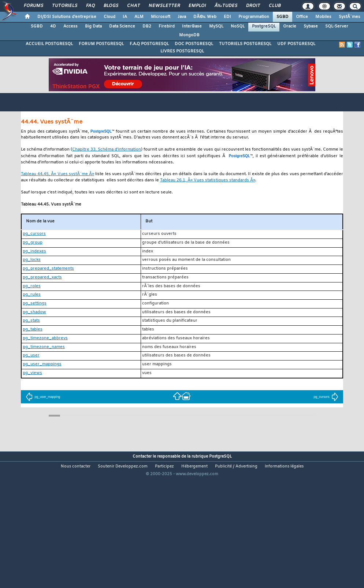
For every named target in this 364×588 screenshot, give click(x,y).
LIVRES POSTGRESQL (182, 51)
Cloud (109, 17)
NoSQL (238, 26)
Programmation (254, 17)
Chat (133, 6)
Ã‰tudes (226, 6)
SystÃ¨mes (350, 17)
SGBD (283, 17)
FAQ (90, 6)
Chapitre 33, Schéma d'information (107, 150)
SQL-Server (337, 26)
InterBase (192, 26)
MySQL (216, 26)
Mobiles (323, 17)
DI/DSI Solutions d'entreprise (67, 17)
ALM (139, 17)
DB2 (147, 26)
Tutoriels (65, 6)
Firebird (167, 26)
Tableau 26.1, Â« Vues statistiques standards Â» (208, 180)
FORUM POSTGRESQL (101, 44)
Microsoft (161, 17)
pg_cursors (326, 397)
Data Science (122, 26)
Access (70, 26)
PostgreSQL (264, 26)
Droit (253, 6)
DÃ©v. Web (205, 17)
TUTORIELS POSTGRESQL (245, 44)
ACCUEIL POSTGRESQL (49, 44)
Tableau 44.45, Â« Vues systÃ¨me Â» (57, 174)
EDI (227, 17)
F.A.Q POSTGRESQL (149, 44)
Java (182, 17)
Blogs (111, 6)
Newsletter (164, 6)
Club (275, 6)
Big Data (93, 26)
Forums (34, 6)
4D (53, 26)
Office (302, 17)
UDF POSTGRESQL (296, 44)
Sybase (311, 26)
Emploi (197, 6)
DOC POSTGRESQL (194, 44)
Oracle (290, 26)
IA (125, 17)
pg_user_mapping (43, 397)
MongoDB (189, 35)
